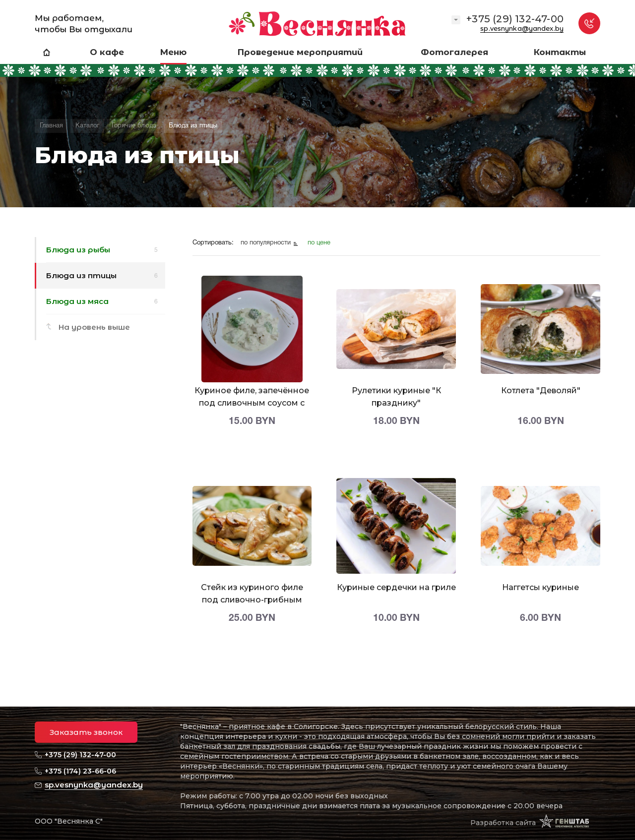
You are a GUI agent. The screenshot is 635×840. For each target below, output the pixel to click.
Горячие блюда (134, 126)
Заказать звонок (86, 732)
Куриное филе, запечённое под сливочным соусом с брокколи (252, 403)
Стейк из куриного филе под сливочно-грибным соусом (252, 600)
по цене (319, 243)
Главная (51, 126)
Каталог (87, 126)
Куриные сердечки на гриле (396, 587)
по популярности (267, 243)
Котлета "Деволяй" (541, 390)
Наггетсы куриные (540, 587)
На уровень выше (94, 327)
